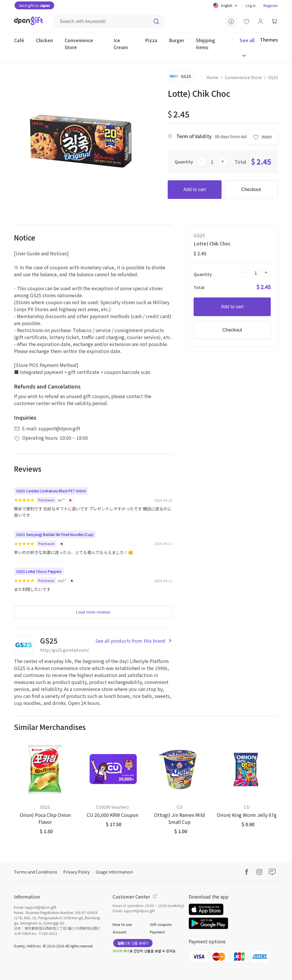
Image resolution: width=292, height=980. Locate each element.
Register (271, 5)
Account (120, 932)
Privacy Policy (76, 872)
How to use (122, 924)
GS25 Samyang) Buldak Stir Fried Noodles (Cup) (55, 534)
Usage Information (114, 872)
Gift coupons (161, 924)
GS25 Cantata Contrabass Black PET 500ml (51, 491)
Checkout (251, 189)
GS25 (273, 77)
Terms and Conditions (36, 872)
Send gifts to (34, 5)
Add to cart (195, 189)
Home (212, 77)
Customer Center (135, 897)
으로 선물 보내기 (133, 943)
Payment (157, 932)
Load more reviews (93, 612)
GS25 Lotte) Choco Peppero (39, 571)
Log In (251, 5)
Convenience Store (243, 77)
